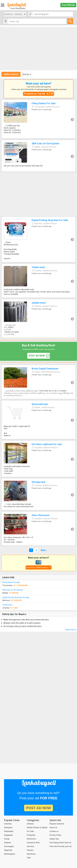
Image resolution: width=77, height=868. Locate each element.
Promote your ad (64, 846)
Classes (30, 850)
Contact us (54, 831)
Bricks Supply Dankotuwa (38, 382)
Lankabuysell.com (17, 5)
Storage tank (38, 494)
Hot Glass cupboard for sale (38, 459)
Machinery (31, 854)
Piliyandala (9, 831)
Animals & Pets (33, 843)
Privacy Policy (55, 835)
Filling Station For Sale (38, 119)
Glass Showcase (38, 529)
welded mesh (38, 318)
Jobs (29, 858)
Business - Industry (13, 14)
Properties (31, 835)
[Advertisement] (38, 49)
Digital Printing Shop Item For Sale (38, 239)
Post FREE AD (68, 5)
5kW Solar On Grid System (38, 156)
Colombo (8, 824)
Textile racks (38, 281)
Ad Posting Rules (57, 843)
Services (30, 846)
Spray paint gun (38, 420)
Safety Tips (54, 839)
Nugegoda (8, 835)
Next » (44, 550)
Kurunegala (9, 846)
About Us (53, 827)
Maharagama (10, 854)
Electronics (31, 839)
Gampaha (8, 827)
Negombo (8, 850)
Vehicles (30, 824)
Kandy (7, 839)
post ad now (37, 356)
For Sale (30, 831)
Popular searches (57, 824)
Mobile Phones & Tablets (37, 827)
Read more (70, 630)
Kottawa (7, 843)
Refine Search (11, 74)
